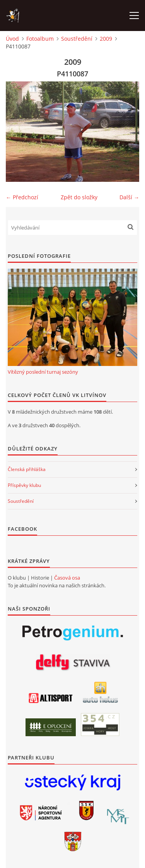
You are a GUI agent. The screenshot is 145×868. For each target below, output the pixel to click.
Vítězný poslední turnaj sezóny (43, 372)
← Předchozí (22, 197)
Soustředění (77, 39)
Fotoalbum (40, 39)
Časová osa (67, 578)
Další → (129, 197)
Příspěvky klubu (24, 485)
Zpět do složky (79, 197)
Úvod (12, 39)
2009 (106, 39)
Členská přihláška (27, 469)
